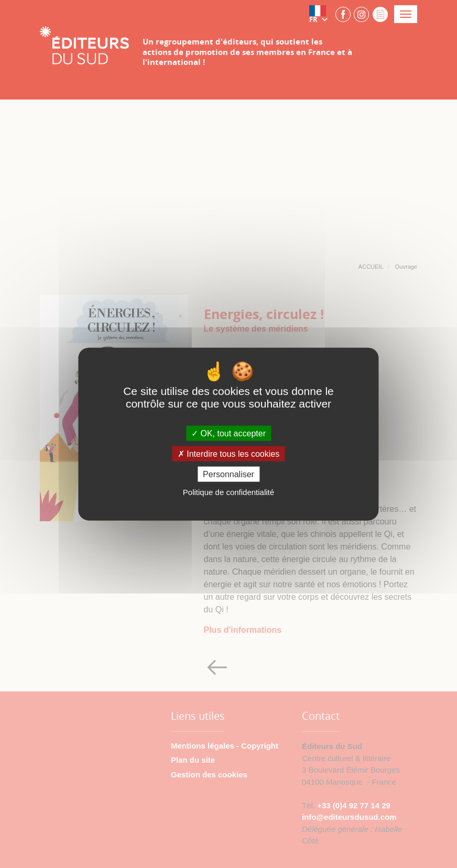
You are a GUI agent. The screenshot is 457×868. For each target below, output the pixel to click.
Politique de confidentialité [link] (229, 492)
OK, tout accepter (229, 433)
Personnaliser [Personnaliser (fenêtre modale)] (229, 474)
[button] (321, 14)
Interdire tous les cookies (229, 454)
